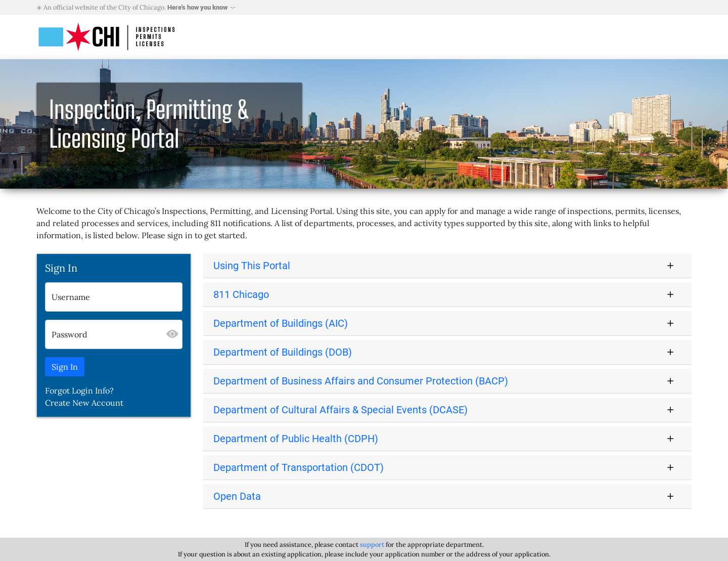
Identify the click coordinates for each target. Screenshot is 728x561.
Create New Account (84, 403)
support (372, 545)
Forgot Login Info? (79, 391)
